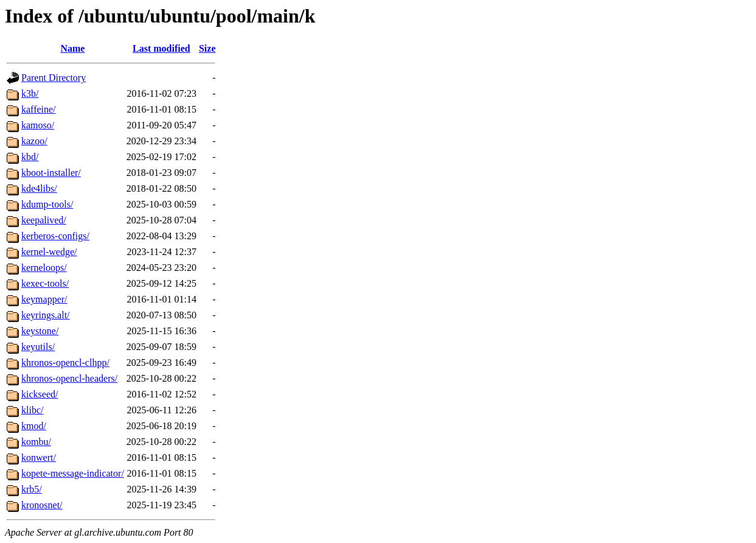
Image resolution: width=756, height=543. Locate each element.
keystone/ (40, 331)
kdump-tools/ (47, 204)
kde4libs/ (39, 188)
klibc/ (32, 410)
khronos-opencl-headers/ (69, 378)
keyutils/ (38, 347)
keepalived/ (44, 220)
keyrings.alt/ (46, 315)
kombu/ (36, 442)
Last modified (161, 48)
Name (72, 48)
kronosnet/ (42, 505)
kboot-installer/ (51, 173)
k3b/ (30, 93)
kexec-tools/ (45, 283)
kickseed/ (40, 394)
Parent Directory (54, 78)
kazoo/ (34, 141)
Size (207, 48)
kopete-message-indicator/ (73, 473)
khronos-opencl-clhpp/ (65, 363)
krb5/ (32, 489)
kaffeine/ (39, 109)
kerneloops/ (44, 268)
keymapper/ (44, 299)
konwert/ (39, 457)
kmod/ (34, 426)
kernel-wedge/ (49, 252)
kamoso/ (38, 125)
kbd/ (30, 157)
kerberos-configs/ (55, 236)
